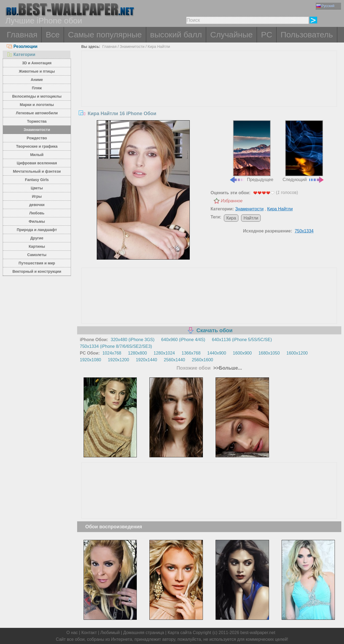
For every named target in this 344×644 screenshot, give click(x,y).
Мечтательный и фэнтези (37, 171)
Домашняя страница (144, 633)
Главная (22, 35)
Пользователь (307, 35)
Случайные (231, 35)
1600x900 (242, 353)
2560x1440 (175, 360)
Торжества (37, 121)
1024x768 (112, 353)
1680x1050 (269, 353)
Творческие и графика (37, 146)
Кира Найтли (159, 47)
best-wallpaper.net (258, 633)
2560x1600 (203, 360)
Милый (37, 155)
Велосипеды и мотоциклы (37, 96)
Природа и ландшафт (37, 230)
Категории (21, 54)
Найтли (251, 218)
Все (53, 35)
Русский (325, 6)
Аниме (37, 80)
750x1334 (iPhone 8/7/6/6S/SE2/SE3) (116, 346)
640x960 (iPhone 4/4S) (183, 340)
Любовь (37, 213)
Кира (231, 218)
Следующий (304, 151)
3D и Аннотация (37, 63)
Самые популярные (105, 35)
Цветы (37, 188)
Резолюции (22, 46)
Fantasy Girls (37, 180)
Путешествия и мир (37, 263)
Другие (37, 238)
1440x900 (217, 353)
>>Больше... (227, 368)
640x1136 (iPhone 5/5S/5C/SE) (242, 340)
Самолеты (37, 255)
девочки (37, 205)
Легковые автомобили (37, 113)
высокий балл (176, 35)
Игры (37, 196)
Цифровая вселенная (37, 163)
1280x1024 (164, 353)
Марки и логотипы (37, 105)
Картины (37, 246)
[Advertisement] (209, 91)
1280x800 (137, 353)
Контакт (89, 633)
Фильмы (37, 221)
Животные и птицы (37, 71)
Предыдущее (251, 151)
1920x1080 (90, 360)
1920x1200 (118, 360)
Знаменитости (37, 130)
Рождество (37, 138)
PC (267, 35)
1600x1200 (297, 353)
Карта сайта (180, 633)
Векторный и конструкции (37, 271)
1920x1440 (146, 360)
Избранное (232, 201)
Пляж (37, 88)
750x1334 (304, 231)
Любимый (110, 633)
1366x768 (191, 353)
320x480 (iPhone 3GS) (133, 340)
